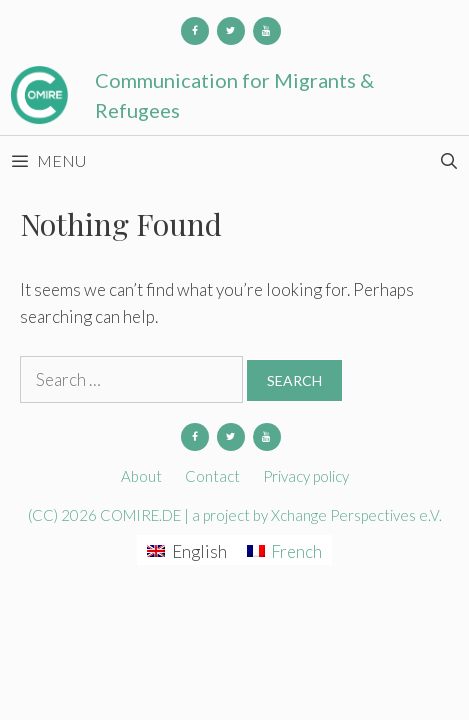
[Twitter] (231, 31)
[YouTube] (267, 31)
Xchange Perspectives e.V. (356, 515)
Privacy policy (306, 476)
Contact (212, 476)
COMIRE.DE (142, 515)
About (141, 476)
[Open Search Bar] (448, 161)
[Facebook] (195, 31)
